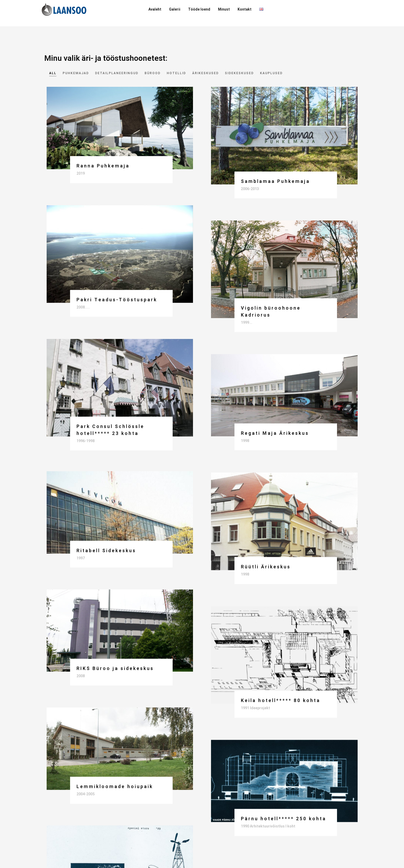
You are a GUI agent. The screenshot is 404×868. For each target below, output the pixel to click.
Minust (224, 9)
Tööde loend (199, 9)
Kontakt (245, 9)
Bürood (153, 73)
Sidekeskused (239, 73)
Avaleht (155, 9)
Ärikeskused (205, 73)
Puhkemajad (76, 73)
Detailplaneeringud (117, 73)
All (53, 73)
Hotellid (176, 73)
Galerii (175, 9)
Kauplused (271, 73)
